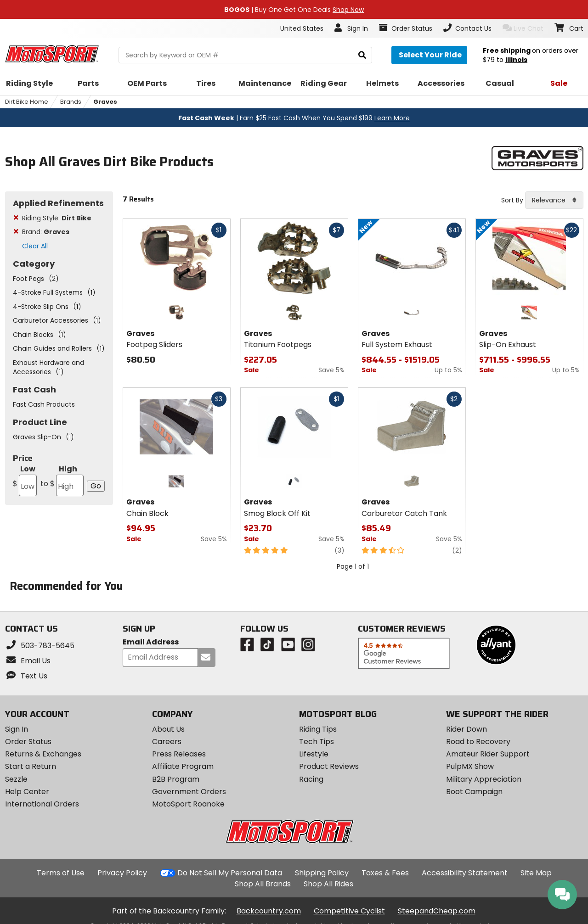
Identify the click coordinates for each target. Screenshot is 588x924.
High (61, 480)
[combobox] (554, 200)
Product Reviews (329, 766)
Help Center (27, 792)
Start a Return (31, 766)
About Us (168, 729)
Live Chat (523, 28)
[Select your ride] (429, 55)
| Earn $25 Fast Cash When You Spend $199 (294, 118)
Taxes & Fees (385, 873)
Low (25, 480)
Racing (311, 779)
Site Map (536, 873)
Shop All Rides (328, 884)
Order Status (28, 742)
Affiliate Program (183, 766)
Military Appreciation (484, 779)
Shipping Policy (322, 873)
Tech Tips (317, 742)
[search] (362, 55)
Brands (71, 102)
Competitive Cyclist (349, 911)
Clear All (35, 246)
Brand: (46, 232)
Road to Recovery (478, 742)
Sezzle (16, 779)
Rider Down (466, 729)
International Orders (42, 804)
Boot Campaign (474, 792)
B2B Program (176, 779)
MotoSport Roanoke (188, 804)
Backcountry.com (269, 911)
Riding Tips (318, 729)
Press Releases (179, 754)
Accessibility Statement (465, 873)
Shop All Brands (263, 884)
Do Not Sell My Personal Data (230, 873)
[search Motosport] (245, 55)
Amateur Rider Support (488, 754)
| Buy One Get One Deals (294, 10)
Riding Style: (57, 218)
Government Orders (189, 792)
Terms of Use (61, 873)
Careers (167, 742)
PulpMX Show (470, 766)
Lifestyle (314, 754)
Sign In (17, 729)
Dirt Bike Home (27, 102)
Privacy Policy (122, 873)
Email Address (151, 642)
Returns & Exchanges (43, 754)
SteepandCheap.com (437, 911)
